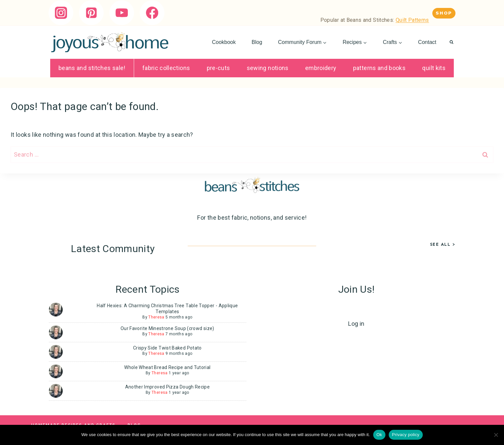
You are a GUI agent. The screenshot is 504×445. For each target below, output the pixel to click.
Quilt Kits (434, 68)
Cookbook (224, 42)
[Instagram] (61, 13)
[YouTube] (122, 13)
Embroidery (321, 68)
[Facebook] (152, 13)
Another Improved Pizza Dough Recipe (168, 387)
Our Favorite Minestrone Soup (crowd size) (167, 328)
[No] (496, 435)
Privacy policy (406, 435)
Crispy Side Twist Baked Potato (167, 348)
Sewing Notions (268, 68)
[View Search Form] (451, 42)
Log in (356, 324)
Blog (257, 42)
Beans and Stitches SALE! (92, 68)
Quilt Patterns (412, 20)
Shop (444, 13)
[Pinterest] (91, 13)
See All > (443, 244)
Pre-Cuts (218, 68)
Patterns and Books (379, 68)
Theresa (156, 317)
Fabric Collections (166, 68)
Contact (427, 42)
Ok (379, 435)
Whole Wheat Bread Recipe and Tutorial (167, 367)
